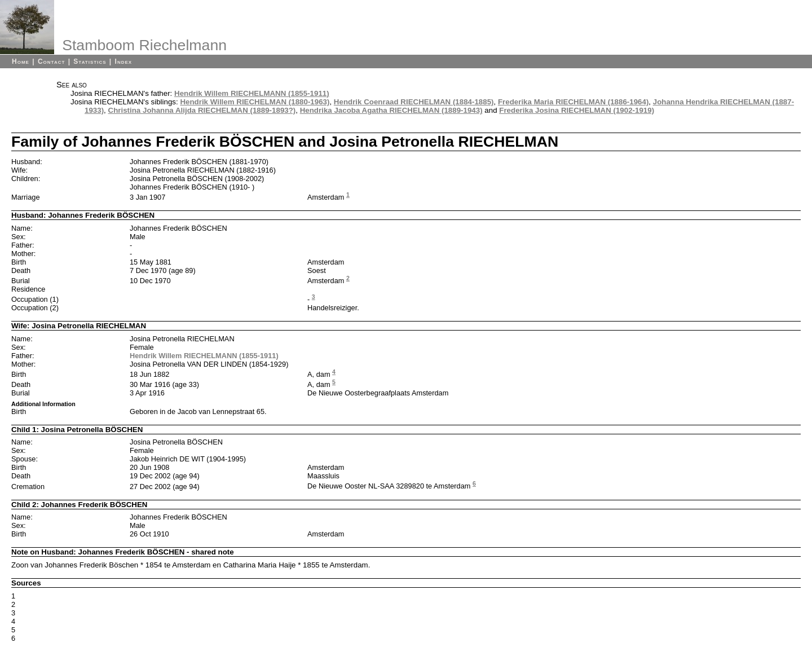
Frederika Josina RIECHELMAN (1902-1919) (577, 110)
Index (124, 61)
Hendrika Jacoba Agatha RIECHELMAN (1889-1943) (391, 110)
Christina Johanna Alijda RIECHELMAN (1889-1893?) (202, 110)
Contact (51, 61)
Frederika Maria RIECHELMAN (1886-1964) (573, 102)
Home (21, 61)
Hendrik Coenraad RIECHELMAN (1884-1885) (414, 102)
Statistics (90, 61)
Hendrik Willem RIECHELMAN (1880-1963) (255, 102)
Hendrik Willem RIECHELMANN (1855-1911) (252, 93)
